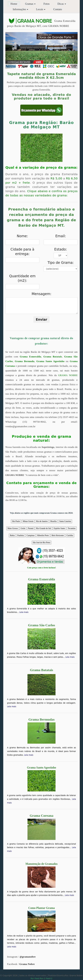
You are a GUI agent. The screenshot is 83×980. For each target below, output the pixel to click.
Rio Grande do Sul (44, 528)
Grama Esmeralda (30, 357)
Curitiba (70, 535)
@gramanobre (28, 957)
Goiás (23, 528)
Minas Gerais (28, 521)
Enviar (42, 320)
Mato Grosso (13, 528)
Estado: (61, 249)
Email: (61, 236)
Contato (58, 9)
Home (15, 3)
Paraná (31, 528)
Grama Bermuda (25, 361)
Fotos (47, 4)
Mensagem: (41, 294)
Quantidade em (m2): (22, 278)
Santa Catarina (65, 521)
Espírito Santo (59, 528)
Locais (40, 9)
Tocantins (72, 528)
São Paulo (16, 521)
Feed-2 (49, 978)
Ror (32, 978)
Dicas (61, 4)
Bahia (12, 535)
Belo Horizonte (58, 535)
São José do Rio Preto (42, 543)
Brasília (54, 521)
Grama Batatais (53, 357)
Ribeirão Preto (43, 535)
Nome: (22, 236)
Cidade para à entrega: (22, 252)
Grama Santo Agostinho (50, 361)
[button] (11, 50)
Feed (37, 978)
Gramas (29, 4)
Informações (19, 9)
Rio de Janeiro (42, 521)
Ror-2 (42, 978)
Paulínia (21, 535)
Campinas (31, 535)
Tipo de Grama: (61, 263)
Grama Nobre (27, 964)
